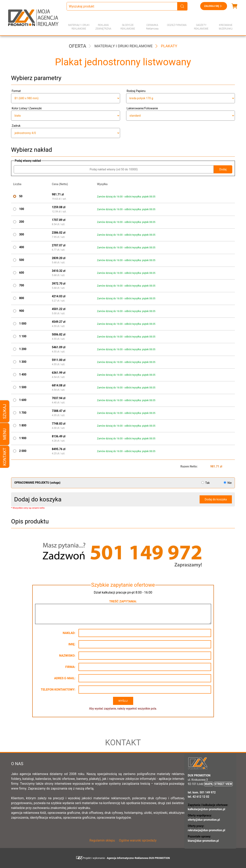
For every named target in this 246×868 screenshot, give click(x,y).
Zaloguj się (214, 6)
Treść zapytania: (123, 601)
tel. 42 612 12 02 (199, 797)
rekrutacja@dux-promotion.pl (207, 830)
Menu (5, 434)
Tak (206, 483)
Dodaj (223, 169)
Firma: (70, 667)
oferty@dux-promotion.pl (204, 820)
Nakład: (69, 633)
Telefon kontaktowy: (58, 690)
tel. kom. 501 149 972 (202, 792)
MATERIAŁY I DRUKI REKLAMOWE (79, 27)
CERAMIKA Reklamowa (152, 27)
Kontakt (5, 457)
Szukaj (5, 411)
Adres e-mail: (65, 678)
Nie (228, 483)
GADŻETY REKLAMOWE (201, 27)
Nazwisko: (67, 656)
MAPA (209, 784)
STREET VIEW (223, 784)
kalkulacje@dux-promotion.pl (207, 809)
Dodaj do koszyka (216, 499)
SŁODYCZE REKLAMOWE (128, 27)
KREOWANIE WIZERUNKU (226, 27)
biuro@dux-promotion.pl (203, 841)
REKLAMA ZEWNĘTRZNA (103, 27)
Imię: (72, 644)
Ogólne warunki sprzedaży (138, 840)
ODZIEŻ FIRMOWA (177, 25)
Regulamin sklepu (102, 840)
